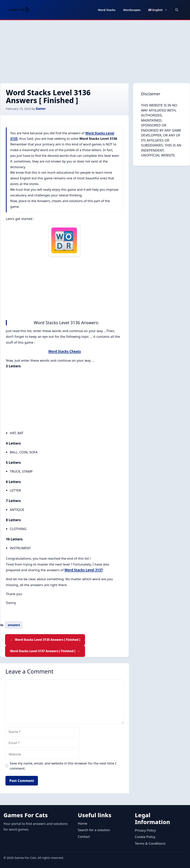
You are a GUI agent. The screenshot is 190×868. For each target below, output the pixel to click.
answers (14, 625)
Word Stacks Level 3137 (84, 570)
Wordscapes (132, 10)
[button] (177, 10)
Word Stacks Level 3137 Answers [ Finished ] (43, 651)
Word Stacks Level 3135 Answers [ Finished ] (47, 640)
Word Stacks (107, 10)
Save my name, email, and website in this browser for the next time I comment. (63, 766)
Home (82, 823)
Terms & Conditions (150, 843)
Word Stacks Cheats (65, 351)
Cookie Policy (145, 837)
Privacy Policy (145, 830)
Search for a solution (94, 830)
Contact (84, 837)
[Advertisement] (95, 50)
